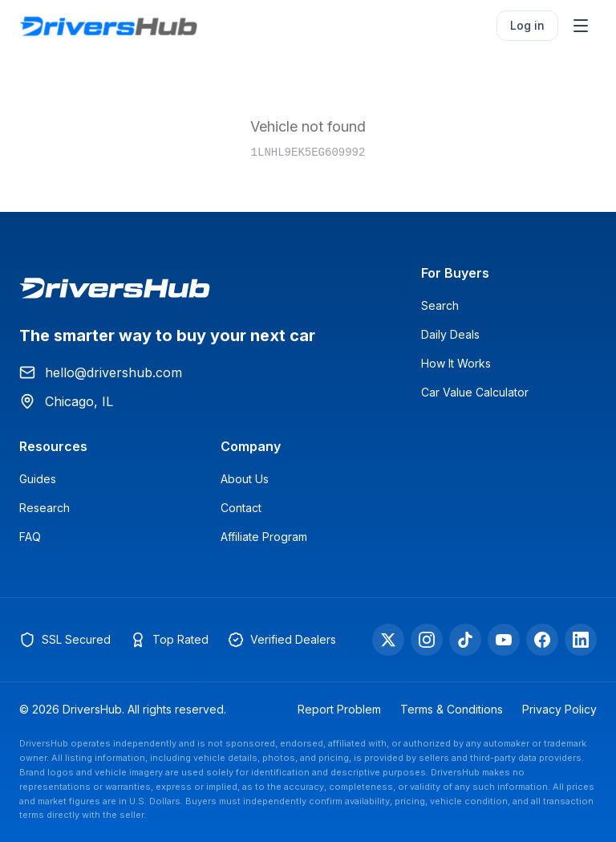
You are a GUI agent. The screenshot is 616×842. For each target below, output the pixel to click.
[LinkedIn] (581, 640)
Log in (527, 25)
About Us (245, 479)
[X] (388, 640)
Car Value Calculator (475, 392)
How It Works (456, 363)
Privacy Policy (559, 709)
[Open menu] (581, 26)
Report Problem (339, 709)
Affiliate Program (264, 537)
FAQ (30, 537)
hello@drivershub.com (101, 372)
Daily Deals (450, 334)
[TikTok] (465, 640)
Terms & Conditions (452, 709)
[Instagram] (427, 640)
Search (440, 305)
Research (45, 508)
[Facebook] (542, 640)
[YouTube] (504, 640)
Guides (38, 479)
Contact (241, 508)
